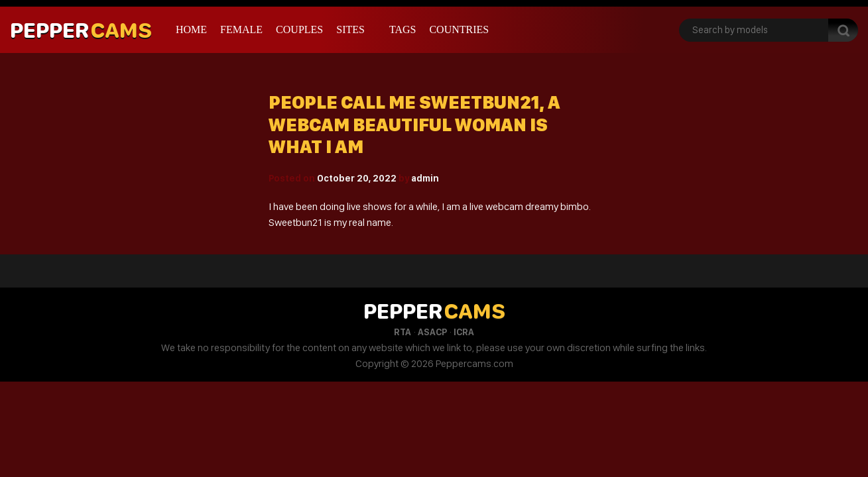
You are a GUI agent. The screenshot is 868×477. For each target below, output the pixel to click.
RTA (403, 332)
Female (241, 29)
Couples (299, 29)
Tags (403, 29)
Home (191, 29)
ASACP (432, 332)
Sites (350, 29)
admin (425, 178)
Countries (459, 29)
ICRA (464, 332)
